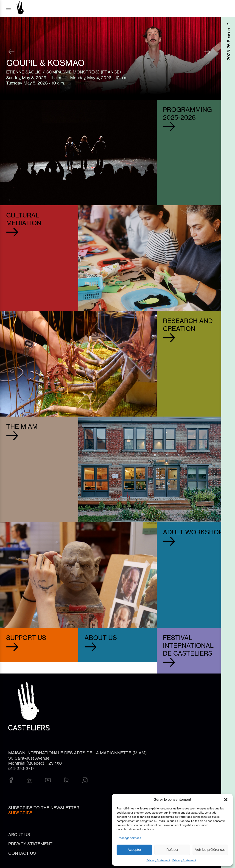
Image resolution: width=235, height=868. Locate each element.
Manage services (130, 838)
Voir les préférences (210, 850)
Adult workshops (195, 532)
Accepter (134, 850)
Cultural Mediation (24, 219)
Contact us (22, 853)
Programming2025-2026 (187, 114)
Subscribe (20, 813)
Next (207, 51)
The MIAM (22, 427)
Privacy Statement (158, 860)
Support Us (26, 638)
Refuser (172, 850)
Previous (12, 51)
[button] (226, 800)
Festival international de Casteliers (188, 646)
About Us (101, 638)
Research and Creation (188, 325)
